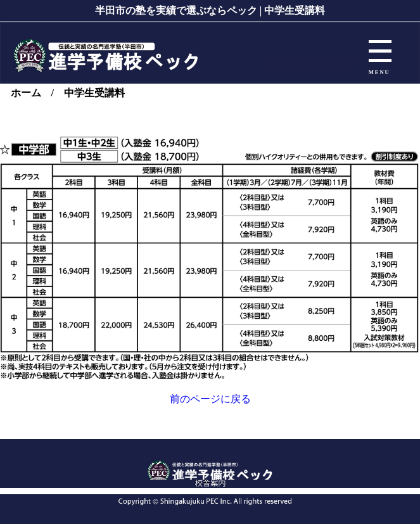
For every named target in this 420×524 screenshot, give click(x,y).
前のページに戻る (210, 399)
